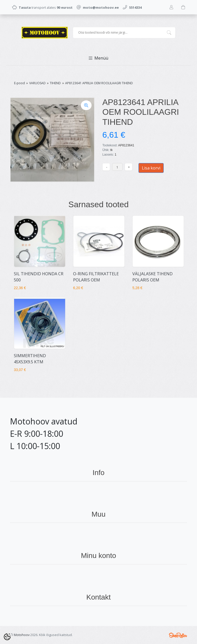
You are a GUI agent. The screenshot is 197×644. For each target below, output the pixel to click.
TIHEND (55, 83)
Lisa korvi (151, 168)
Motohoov (22, 635)
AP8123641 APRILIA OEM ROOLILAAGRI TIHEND (99, 83)
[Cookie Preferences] (7, 637)
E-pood (19, 83)
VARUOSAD (37, 83)
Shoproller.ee (178, 635)
